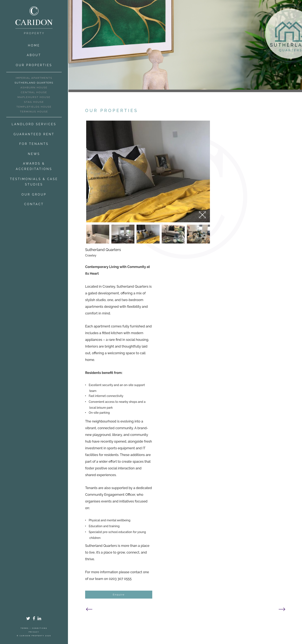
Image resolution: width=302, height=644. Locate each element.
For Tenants (34, 144)
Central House (34, 92)
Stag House (34, 102)
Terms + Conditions (34, 628)
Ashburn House (34, 88)
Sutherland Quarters (34, 83)
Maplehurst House (34, 97)
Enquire (119, 595)
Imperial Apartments (34, 78)
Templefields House (34, 107)
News (34, 154)
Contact (34, 204)
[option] (148, 171)
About (34, 55)
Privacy (34, 632)
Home (34, 45)
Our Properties (34, 65)
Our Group (34, 194)
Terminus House (34, 112)
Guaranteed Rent (34, 134)
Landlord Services (34, 124)
